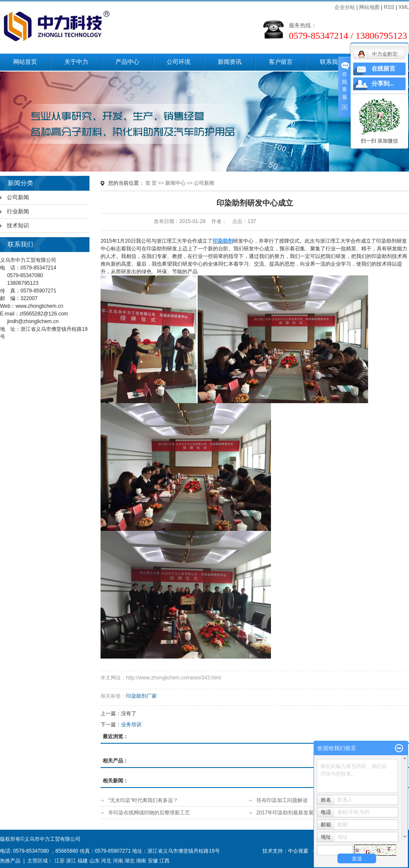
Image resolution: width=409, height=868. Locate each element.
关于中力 (76, 62)
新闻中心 (176, 183)
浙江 (71, 861)
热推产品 (10, 861)
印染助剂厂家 (141, 696)
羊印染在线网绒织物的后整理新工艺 (149, 813)
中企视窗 (298, 851)
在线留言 (383, 69)
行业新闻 (18, 211)
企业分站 (345, 7)
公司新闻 (18, 197)
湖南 (141, 861)
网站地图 (369, 7)
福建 (83, 861)
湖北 (130, 861)
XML (404, 7)
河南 (118, 861)
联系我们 (332, 62)
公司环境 (179, 62)
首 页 (151, 183)
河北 (106, 861)
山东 (95, 861)
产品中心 (127, 62)
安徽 (153, 861)
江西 (164, 861)
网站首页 (25, 62)
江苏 (60, 861)
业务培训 (131, 725)
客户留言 (281, 62)
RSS (389, 7)
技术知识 (18, 225)
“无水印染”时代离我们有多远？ (143, 800)
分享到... (383, 84)
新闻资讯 (230, 62)
